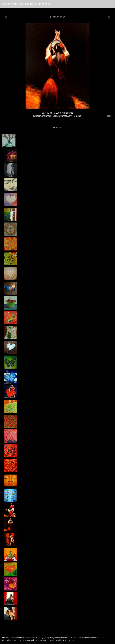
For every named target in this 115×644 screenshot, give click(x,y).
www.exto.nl (30, 638)
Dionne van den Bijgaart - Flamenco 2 (26, 4)
